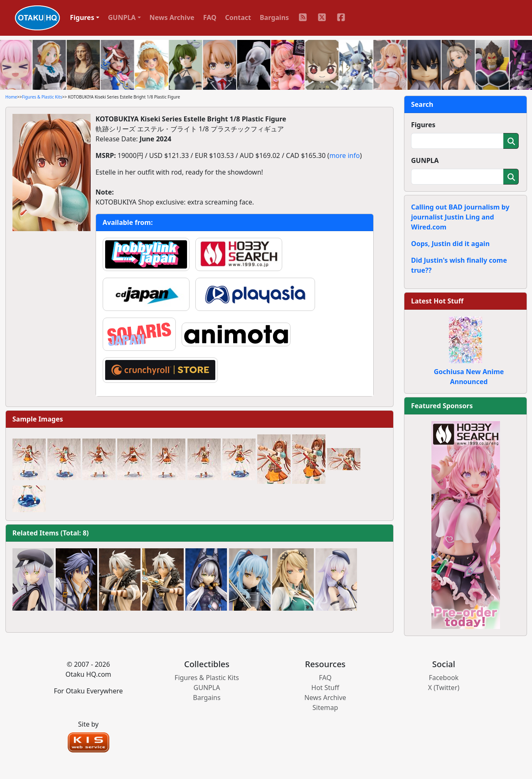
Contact (238, 17)
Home (11, 97)
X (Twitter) (444, 688)
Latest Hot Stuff (437, 301)
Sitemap (325, 708)
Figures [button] (82, 17)
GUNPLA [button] (122, 17)
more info (344, 155)
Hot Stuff (325, 688)
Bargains (274, 17)
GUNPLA (425, 160)
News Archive (172, 17)
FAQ (210, 17)
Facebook (444, 678)
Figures (423, 125)
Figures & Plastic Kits (42, 97)
